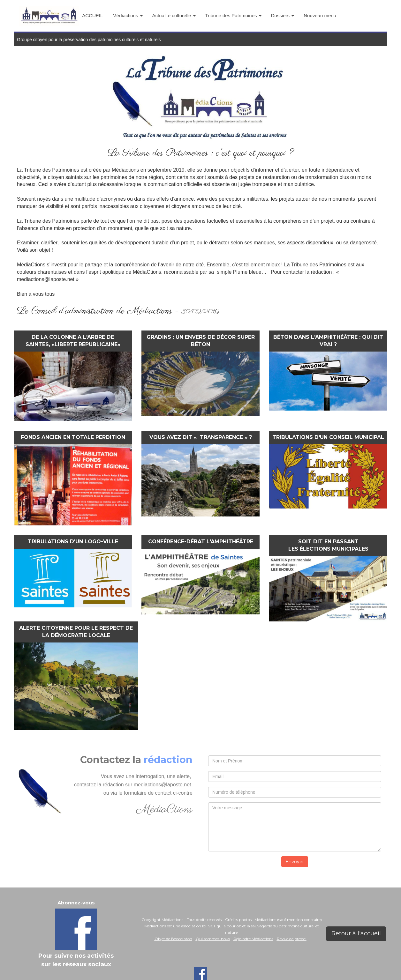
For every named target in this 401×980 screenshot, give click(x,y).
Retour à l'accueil (356, 933)
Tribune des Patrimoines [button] (233, 15)
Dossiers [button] (283, 15)
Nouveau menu (320, 15)
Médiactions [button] (127, 15)
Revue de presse (292, 939)
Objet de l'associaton (173, 939)
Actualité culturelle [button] (174, 15)
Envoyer (295, 862)
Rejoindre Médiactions (253, 939)
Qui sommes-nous (213, 939)
